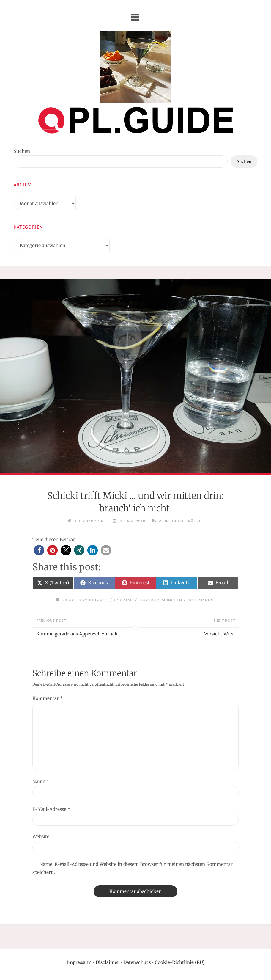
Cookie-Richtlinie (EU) (180, 962)
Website (41, 837)
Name (41, 782)
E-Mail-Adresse (51, 809)
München (172, 600)
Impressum (79, 962)
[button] (39, 550)
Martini (148, 600)
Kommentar (48, 698)
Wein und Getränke (180, 521)
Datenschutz (137, 962)
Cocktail (124, 600)
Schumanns (201, 600)
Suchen (22, 151)
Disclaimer (107, 962)
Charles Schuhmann (86, 600)
